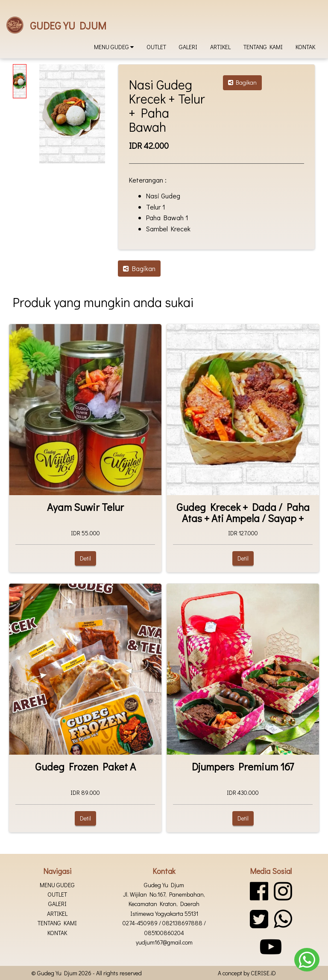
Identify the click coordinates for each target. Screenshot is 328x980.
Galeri (188, 47)
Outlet (156, 47)
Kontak (305, 47)
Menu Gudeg (114, 47)
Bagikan (242, 82)
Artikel (220, 47)
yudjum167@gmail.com (164, 942)
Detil (85, 558)
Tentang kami (263, 47)
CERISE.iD (263, 973)
